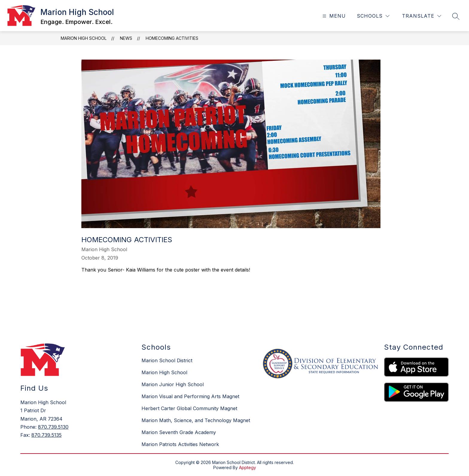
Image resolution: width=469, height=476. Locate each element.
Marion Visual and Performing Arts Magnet (190, 396)
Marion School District (167, 360)
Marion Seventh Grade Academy (179, 432)
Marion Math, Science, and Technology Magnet (196, 420)
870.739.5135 (47, 435)
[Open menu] (333, 16)
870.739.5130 (53, 427)
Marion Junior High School (173, 384)
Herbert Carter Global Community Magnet (189, 408)
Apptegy (248, 467)
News (126, 38)
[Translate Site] (422, 16)
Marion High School (84, 38)
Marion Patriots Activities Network (180, 444)
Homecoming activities (172, 38)
